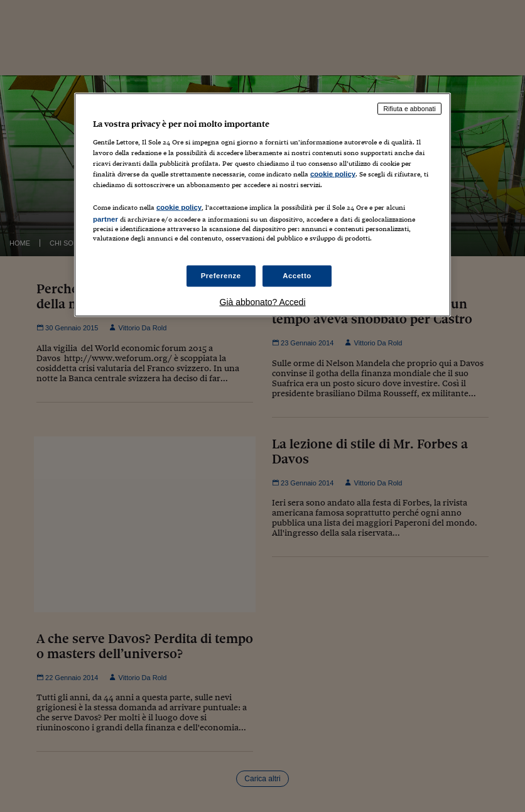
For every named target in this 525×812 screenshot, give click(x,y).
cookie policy (333, 173)
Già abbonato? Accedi (263, 302)
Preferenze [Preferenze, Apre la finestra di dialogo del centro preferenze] (221, 276)
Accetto (297, 276)
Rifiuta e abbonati (409, 109)
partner (106, 219)
